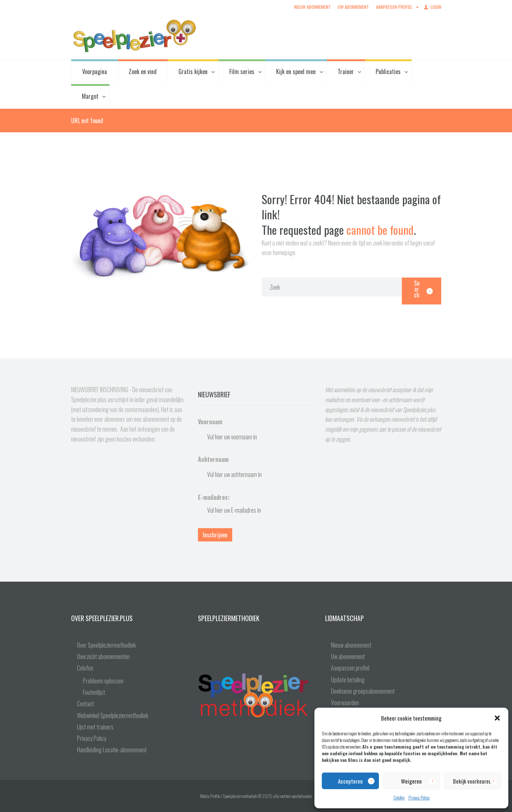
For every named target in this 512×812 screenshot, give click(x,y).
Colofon (399, 797)
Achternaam (213, 459)
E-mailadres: (256, 506)
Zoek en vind (143, 72)
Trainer (346, 72)
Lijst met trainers (95, 727)
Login (436, 7)
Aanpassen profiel (394, 7)
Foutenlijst (94, 692)
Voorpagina (95, 72)
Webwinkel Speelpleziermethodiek (113, 715)
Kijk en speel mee (296, 72)
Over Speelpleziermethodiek (106, 645)
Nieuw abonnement (313, 7)
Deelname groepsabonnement (363, 691)
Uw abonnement (353, 7)
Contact (86, 704)
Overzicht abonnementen (103, 656)
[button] (497, 718)
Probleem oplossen (103, 681)
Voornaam (210, 422)
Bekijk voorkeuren (472, 781)
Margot (90, 96)
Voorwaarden (345, 703)
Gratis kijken (193, 72)
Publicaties (388, 72)
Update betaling (348, 680)
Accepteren (350, 781)
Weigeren (411, 781)
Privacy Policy (419, 797)
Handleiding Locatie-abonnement (112, 750)
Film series (242, 72)
